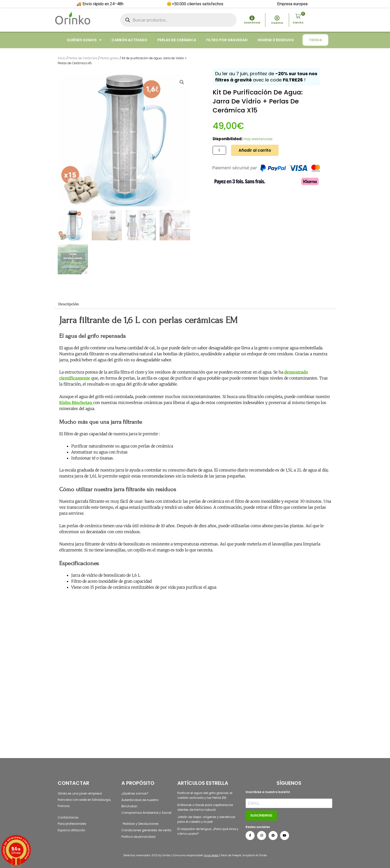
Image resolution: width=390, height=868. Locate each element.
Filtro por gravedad (227, 40)
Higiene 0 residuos (276, 40)
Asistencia (252, 22)
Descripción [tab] (70, 305)
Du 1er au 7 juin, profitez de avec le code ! (266, 77)
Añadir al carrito (255, 150)
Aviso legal (211, 855)
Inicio (62, 58)
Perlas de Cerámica (83, 58)
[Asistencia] (252, 18)
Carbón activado (129, 40)
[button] (182, 82)
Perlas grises (110, 58)
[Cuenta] (277, 18)
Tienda (315, 40)
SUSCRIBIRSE (261, 815)
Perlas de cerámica (177, 40)
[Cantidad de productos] (219, 150)
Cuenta (277, 23)
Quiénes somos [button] (84, 40)
